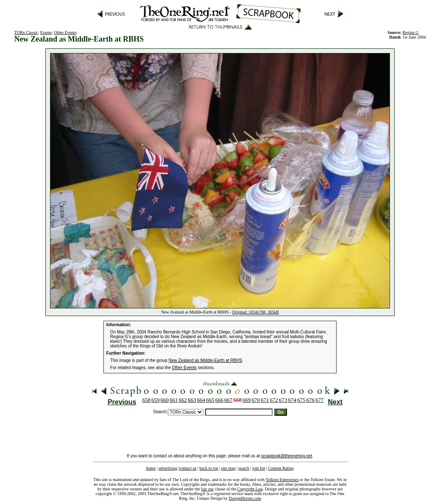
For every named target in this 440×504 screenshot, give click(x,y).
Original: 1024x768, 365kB (256, 312)
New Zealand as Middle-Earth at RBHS (205, 360)
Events (46, 32)
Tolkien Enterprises (282, 480)
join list (259, 468)
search (244, 468)
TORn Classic (26, 32)
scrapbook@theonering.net (287, 456)
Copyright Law (250, 489)
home (151, 468)
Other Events (65, 32)
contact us (188, 468)
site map (228, 468)
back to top (209, 468)
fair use (207, 489)
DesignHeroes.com (245, 498)
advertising (168, 468)
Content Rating (281, 468)
